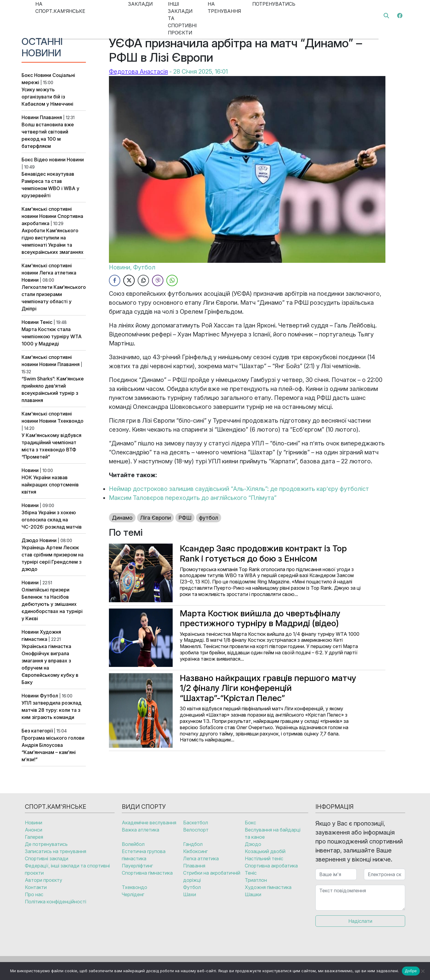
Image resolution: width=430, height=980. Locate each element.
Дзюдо (30, 540)
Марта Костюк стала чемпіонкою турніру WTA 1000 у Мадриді (52, 336)
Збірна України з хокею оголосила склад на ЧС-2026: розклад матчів (52, 520)
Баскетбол (196, 823)
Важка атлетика (140, 830)
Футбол (49, 696)
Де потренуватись (46, 844)
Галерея (34, 837)
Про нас (34, 894)
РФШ (185, 518)
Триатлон (256, 880)
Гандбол (193, 844)
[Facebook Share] (115, 280)
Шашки (253, 894)
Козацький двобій (265, 851)
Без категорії (37, 731)
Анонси (34, 830)
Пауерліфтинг (137, 866)
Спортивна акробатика (271, 866)
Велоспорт (196, 830)
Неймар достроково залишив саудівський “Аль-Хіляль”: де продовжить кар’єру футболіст (239, 489)
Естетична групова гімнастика (144, 855)
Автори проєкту (44, 880)
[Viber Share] (158, 280)
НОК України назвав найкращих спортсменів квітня (50, 485)
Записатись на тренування (56, 851)
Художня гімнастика (268, 887)
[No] (423, 971)
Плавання (51, 117)
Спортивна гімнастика (147, 873)
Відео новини (50, 160)
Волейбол (133, 844)
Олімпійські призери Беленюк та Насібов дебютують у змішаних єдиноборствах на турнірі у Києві (52, 604)
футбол (209, 518)
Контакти (36, 887)
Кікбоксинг (195, 851)
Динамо (122, 518)
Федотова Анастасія (138, 72)
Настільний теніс (264, 858)
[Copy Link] (143, 280)
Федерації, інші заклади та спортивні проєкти (67, 869)
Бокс (27, 75)
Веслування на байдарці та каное (273, 833)
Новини (43, 75)
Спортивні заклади (47, 858)
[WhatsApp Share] (172, 280)
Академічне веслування (149, 823)
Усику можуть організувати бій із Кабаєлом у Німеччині (47, 97)
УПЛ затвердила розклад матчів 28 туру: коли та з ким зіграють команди (51, 710)
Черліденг (133, 894)
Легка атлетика (58, 273)
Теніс (46, 322)
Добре (411, 971)
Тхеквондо (70, 421)
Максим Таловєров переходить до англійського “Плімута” (193, 498)
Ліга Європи (155, 518)
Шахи (190, 894)
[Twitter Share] (129, 280)
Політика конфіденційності (56, 902)
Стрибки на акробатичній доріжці (212, 876)
